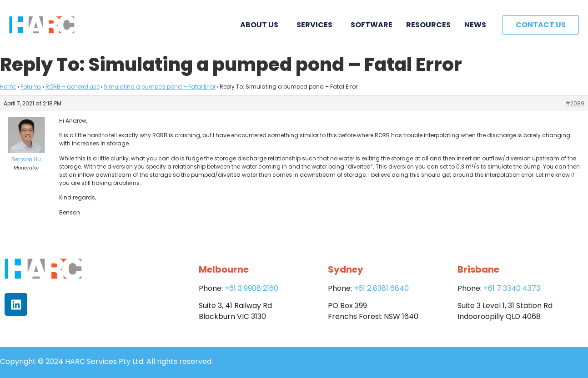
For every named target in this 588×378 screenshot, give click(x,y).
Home (8, 87)
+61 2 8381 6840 (381, 288)
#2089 (575, 103)
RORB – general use (73, 87)
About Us (261, 25)
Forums (31, 87)
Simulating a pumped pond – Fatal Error (160, 87)
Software (372, 25)
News (475, 25)
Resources (428, 25)
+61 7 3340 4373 (512, 288)
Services (317, 25)
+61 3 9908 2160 (251, 288)
